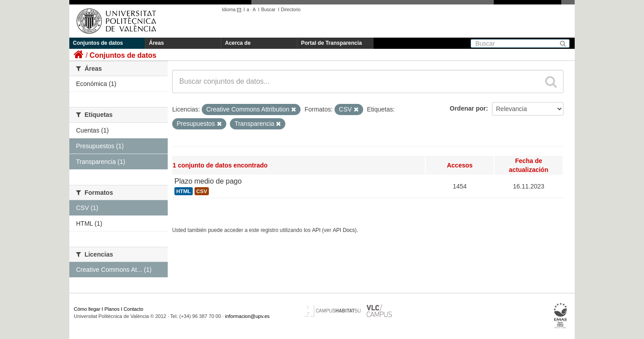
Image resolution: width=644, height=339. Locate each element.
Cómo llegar (87, 309)
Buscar (268, 10)
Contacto (133, 309)
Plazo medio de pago (208, 181)
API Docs (344, 230)
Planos (112, 309)
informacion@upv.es (247, 316)
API (316, 230)
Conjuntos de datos (98, 43)
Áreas (156, 43)
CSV (202, 191)
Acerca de (238, 43)
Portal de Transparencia (331, 43)
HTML (184, 191)
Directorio (291, 10)
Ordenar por (468, 108)
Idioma (233, 10)
